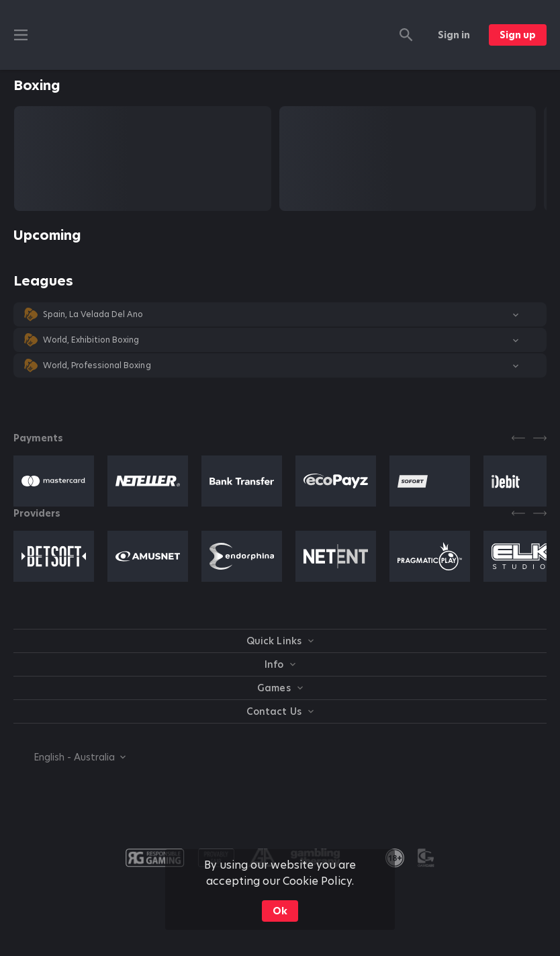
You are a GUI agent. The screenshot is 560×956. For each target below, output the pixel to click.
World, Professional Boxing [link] (97, 365)
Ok (280, 911)
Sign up (518, 35)
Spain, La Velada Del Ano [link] (93, 314)
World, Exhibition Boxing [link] (91, 340)
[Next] (540, 438)
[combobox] (69, 757)
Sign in (454, 35)
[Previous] (518, 438)
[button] (280, 314)
